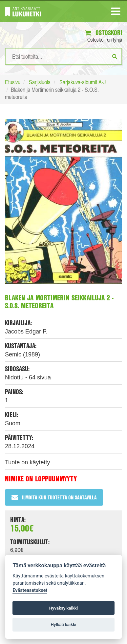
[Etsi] (115, 56)
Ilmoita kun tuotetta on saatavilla (54, 497)
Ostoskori (104, 33)
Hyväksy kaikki (63, 608)
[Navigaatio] (116, 13)
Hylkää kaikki (63, 624)
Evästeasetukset (30, 590)
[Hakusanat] (63, 56)
